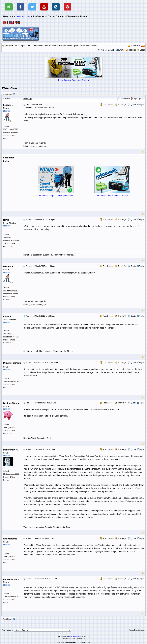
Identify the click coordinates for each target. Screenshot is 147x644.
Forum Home (11, 46)
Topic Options (137, 99)
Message (28, 99)
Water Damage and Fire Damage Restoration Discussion (72, 46)
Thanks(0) (121, 105)
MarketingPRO (11, 450)
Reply (141, 105)
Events (120, 50)
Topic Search (123, 99)
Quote (133, 105)
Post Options (107, 105)
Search (110, 50)
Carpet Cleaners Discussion (32, 46)
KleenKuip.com (24, 17)
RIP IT (7, 220)
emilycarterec (11, 539)
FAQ (102, 50)
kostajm (8, 105)
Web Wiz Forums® (75, 636)
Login (142, 50)
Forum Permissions (137, 630)
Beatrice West (11, 403)
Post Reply (9, 94)
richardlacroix (11, 579)
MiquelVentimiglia (12, 364)
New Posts (135, 46)
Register (132, 50)
